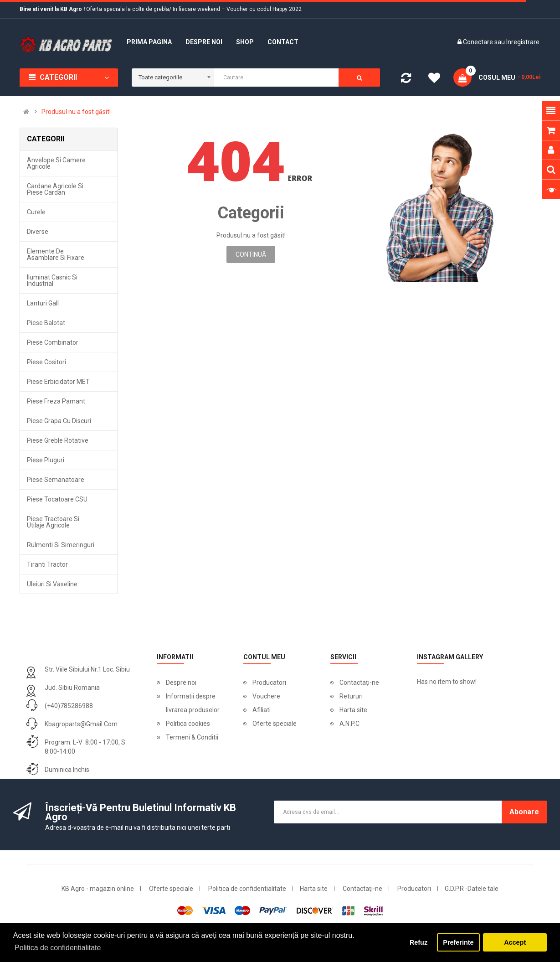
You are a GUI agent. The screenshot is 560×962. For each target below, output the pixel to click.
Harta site (353, 710)
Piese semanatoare (56, 480)
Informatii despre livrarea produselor (193, 703)
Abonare (524, 812)
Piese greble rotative (58, 440)
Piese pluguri (46, 460)
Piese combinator (53, 342)
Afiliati (262, 710)
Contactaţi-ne (359, 683)
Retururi (351, 696)
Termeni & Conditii (192, 737)
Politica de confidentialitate (247, 889)
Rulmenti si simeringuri (61, 545)
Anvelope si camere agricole (56, 163)
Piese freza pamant (56, 401)
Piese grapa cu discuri (59, 421)
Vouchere (266, 696)
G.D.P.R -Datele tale (472, 889)
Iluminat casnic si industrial (52, 280)
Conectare (479, 42)
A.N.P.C (349, 724)
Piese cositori (46, 362)
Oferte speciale (275, 724)
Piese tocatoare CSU (57, 499)
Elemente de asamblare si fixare (56, 254)
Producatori (269, 683)
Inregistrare (523, 42)
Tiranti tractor (47, 564)
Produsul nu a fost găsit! (76, 112)
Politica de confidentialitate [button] (58, 948)
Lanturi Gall (43, 303)
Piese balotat (46, 323)
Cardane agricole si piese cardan (55, 189)
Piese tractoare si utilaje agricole (53, 522)
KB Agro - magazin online (98, 889)
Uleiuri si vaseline (52, 584)
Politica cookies (188, 724)
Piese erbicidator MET (58, 382)
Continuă (251, 254)
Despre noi (181, 683)
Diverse (38, 232)
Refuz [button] (419, 942)
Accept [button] (515, 942)
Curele (36, 212)
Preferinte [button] (458, 942)
